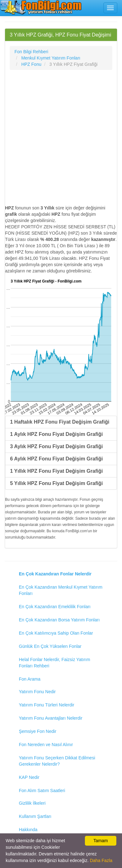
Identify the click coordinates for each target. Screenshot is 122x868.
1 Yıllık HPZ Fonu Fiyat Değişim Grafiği (56, 471)
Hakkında (28, 830)
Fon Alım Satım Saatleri (42, 791)
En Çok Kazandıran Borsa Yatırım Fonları (59, 620)
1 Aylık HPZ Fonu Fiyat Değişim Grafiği (56, 434)
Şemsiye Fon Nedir (38, 731)
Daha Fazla (101, 860)
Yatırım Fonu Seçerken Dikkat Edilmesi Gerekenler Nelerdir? (57, 761)
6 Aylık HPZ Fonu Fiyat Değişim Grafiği (56, 459)
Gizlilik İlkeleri (32, 803)
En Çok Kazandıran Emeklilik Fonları (55, 607)
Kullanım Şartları (35, 816)
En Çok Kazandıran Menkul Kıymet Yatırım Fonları (61, 590)
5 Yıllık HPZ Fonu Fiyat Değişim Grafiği (56, 483)
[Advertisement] (61, 137)
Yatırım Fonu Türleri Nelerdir (47, 705)
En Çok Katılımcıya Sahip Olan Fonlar (56, 633)
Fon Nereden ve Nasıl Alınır (46, 745)
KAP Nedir (29, 777)
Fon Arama (30, 679)
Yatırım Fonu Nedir (37, 692)
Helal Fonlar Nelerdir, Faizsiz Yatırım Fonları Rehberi (55, 663)
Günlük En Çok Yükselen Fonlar (50, 646)
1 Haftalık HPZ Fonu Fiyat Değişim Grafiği (60, 422)
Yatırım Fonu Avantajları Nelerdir (51, 718)
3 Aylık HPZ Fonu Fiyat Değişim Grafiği (56, 446)
